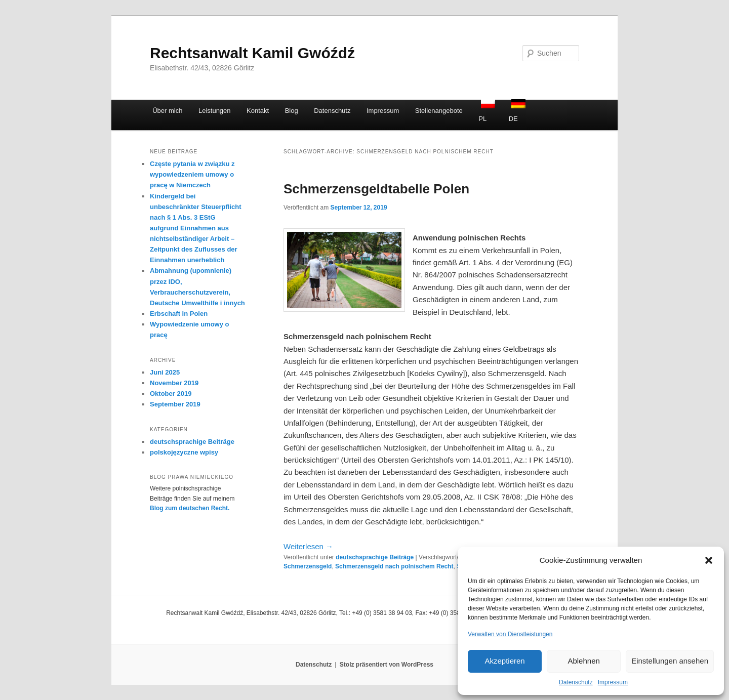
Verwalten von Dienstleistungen (510, 634)
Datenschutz (576, 682)
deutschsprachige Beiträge (375, 557)
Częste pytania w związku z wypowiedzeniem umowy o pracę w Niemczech (192, 174)
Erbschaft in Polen (179, 314)
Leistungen (215, 111)
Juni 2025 (165, 372)
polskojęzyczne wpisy (184, 452)
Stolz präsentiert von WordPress (387, 665)
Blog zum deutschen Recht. (190, 508)
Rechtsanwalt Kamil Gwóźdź (252, 53)
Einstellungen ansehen (670, 661)
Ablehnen (583, 661)
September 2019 (175, 404)
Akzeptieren (504, 661)
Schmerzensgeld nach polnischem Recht (394, 566)
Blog (292, 111)
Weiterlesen (308, 546)
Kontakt (258, 111)
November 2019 (174, 383)
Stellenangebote (439, 111)
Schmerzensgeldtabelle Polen (376, 189)
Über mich (167, 111)
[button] (709, 560)
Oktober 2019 (171, 394)
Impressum (613, 682)
